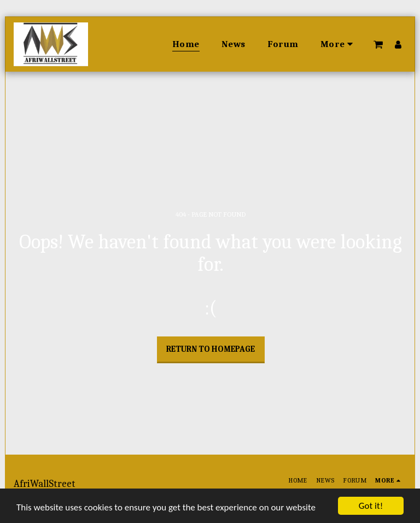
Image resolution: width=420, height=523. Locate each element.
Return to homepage (211, 349)
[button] (378, 44)
